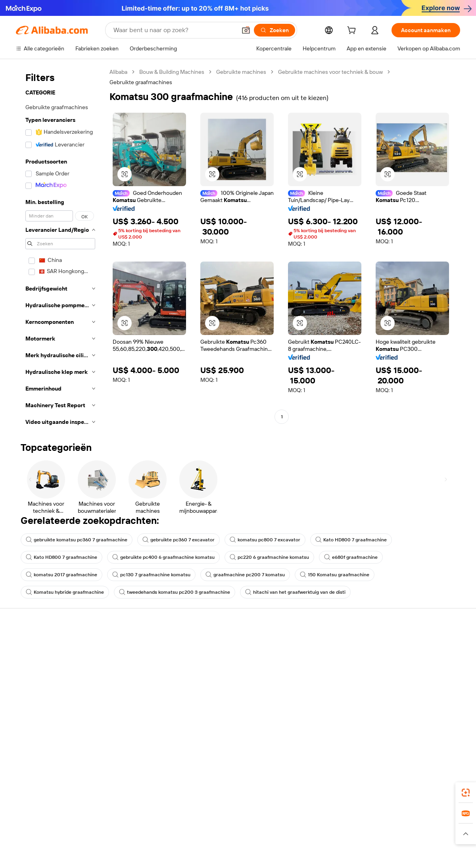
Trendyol (333, 826)
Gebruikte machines (241, 72)
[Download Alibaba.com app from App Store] (375, 791)
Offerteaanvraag (219, 645)
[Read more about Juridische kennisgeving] (85, 842)
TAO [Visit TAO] (311, 826)
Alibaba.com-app (321, 791)
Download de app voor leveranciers (317, 716)
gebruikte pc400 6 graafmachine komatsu (163, 557)
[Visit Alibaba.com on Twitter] (408, 729)
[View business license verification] (307, 861)
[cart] (353, 31)
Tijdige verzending (130, 691)
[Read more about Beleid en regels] (32, 842)
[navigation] (60, 249)
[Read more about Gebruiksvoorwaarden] (375, 842)
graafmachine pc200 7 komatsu (245, 575)
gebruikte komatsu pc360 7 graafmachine (77, 540)
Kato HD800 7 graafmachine (351, 540)
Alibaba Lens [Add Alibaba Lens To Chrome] (33, 791)
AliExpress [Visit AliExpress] (114, 826)
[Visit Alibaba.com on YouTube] (432, 729)
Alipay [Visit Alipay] (226, 826)
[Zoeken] (274, 30)
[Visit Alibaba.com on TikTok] (444, 729)
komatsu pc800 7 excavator (265, 540)
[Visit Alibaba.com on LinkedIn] (396, 729)
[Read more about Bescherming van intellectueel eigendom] (254, 842)
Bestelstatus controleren (47, 675)
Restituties (29, 690)
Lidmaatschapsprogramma (231, 660)
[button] (246, 30)
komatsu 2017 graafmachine (61, 575)
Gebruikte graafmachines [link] (141, 82)
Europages (364, 826)
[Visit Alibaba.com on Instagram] (420, 729)
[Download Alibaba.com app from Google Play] (433, 791)
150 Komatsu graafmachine (335, 575)
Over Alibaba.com (402, 645)
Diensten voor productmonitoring (131, 724)
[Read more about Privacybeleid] (325, 842)
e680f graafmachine (351, 557)
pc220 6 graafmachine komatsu (269, 557)
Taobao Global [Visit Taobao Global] (281, 826)
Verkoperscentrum (313, 660)
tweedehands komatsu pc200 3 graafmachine (175, 592)
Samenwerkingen (311, 697)
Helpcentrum (32, 645)
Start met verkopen (313, 645)
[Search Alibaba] (174, 30)
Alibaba (118, 72)
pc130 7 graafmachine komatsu (151, 575)
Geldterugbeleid (127, 676)
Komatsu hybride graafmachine (65, 592)
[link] (466, 793)
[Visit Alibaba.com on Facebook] (384, 729)
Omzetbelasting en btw (227, 675)
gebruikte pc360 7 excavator (178, 540)
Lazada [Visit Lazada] (249, 826)
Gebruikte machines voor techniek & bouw (330, 72)
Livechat (27, 660)
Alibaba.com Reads (222, 690)
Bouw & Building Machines (172, 72)
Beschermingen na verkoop (141, 706)
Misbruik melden (36, 705)
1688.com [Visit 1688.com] (146, 826)
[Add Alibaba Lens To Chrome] (143, 791)
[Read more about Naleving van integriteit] (435, 842)
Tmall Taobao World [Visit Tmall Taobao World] (188, 826)
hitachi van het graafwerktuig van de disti (295, 592)
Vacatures (393, 697)
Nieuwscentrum (401, 682)
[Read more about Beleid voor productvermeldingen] (160, 842)
